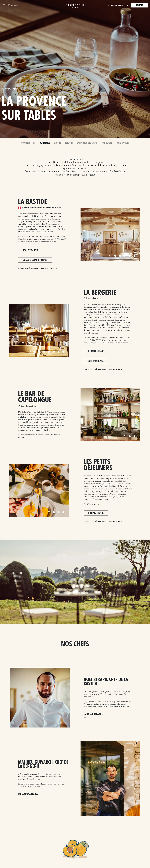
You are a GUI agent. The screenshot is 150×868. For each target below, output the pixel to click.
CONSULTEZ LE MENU (96, 361)
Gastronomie (45, 143)
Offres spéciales (122, 143)
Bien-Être (58, 143)
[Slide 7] (59, 352)
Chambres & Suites (29, 143)
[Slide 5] (130, 256)
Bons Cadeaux (107, 143)
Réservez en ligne (30, 250)
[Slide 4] (125, 256)
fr (126, 5)
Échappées (69, 143)
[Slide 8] (63, 352)
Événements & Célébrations (87, 143)
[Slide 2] (115, 256)
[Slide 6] (134, 256)
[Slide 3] (120, 256)
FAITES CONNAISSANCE (94, 714)
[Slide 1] (110, 256)
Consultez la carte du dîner (35, 260)
